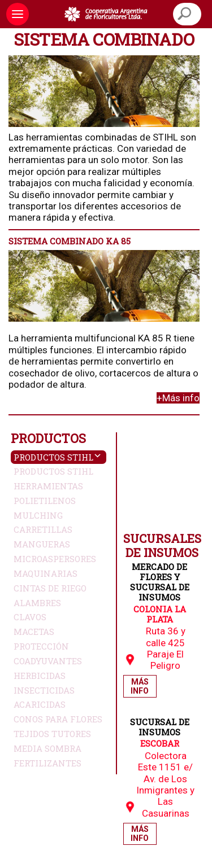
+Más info (178, 398)
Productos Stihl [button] (53, 457)
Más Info (140, 686)
